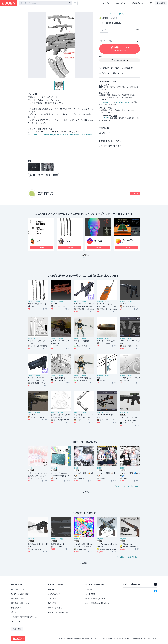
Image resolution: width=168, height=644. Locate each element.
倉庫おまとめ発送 (55, 608)
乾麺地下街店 (45, 193)
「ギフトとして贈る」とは (111, 73)
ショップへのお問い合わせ (109, 146)
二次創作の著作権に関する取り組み (25, 617)
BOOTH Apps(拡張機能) (20, 594)
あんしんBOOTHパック (107, 102)
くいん (68, 241)
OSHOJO (98, 241)
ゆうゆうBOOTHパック (123, 102)
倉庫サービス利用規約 (82, 639)
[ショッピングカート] (151, 3)
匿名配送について (18, 599)
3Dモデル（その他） (118, 14)
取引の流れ (106, 128)
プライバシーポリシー (108, 639)
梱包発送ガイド (17, 608)
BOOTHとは (120, 3)
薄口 (39, 241)
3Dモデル (103, 14)
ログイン (106, 3)
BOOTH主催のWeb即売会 (58, 612)
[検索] (70, 3)
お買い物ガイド (54, 594)
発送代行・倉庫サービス (20, 603)
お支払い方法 (106, 133)
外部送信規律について (124, 639)
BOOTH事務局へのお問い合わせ (98, 603)
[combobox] (45, 3)
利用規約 (70, 639)
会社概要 (62, 639)
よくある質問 (90, 594)
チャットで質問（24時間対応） (97, 599)
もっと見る (84, 257)
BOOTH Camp (17, 621)
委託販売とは (16, 612)
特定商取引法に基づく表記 (109, 141)
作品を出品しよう (138, 3)
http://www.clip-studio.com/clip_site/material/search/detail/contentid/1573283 (60, 134)
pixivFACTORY (104, 118)
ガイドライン (95, 639)
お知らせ (89, 590)
